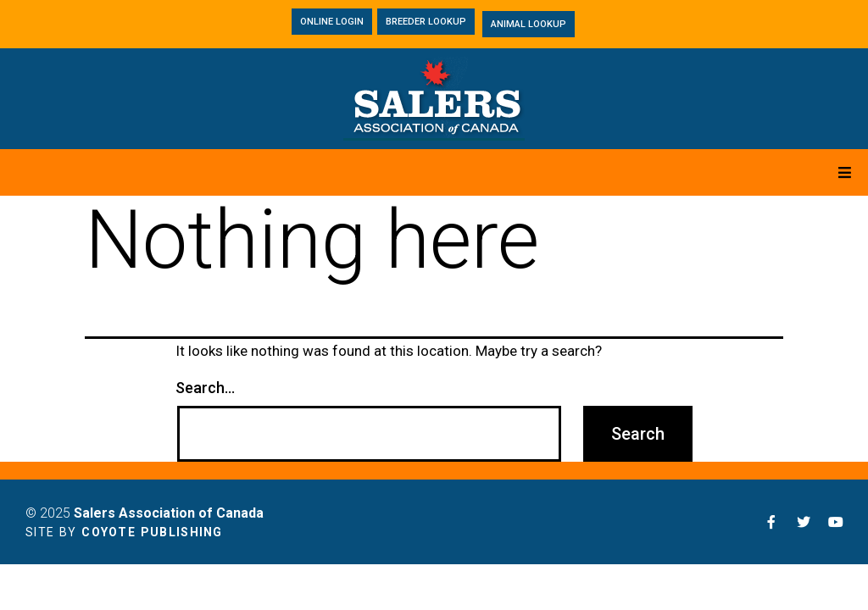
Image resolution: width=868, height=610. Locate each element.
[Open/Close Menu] (845, 172)
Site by (124, 532)
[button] (332, 22)
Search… (205, 388)
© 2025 (145, 513)
